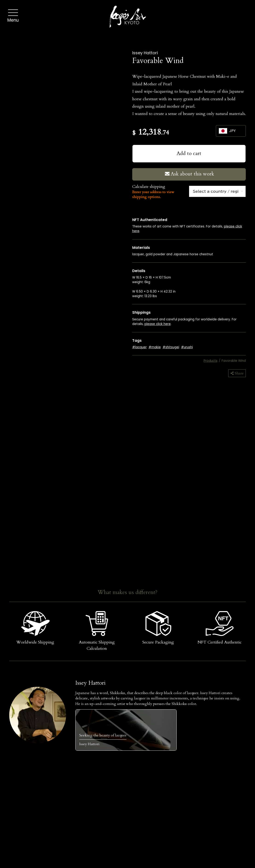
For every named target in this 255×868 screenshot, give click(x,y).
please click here (158, 324)
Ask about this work (189, 174)
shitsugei (172, 347)
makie (156, 347)
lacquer (141, 347)
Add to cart (189, 154)
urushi (188, 347)
